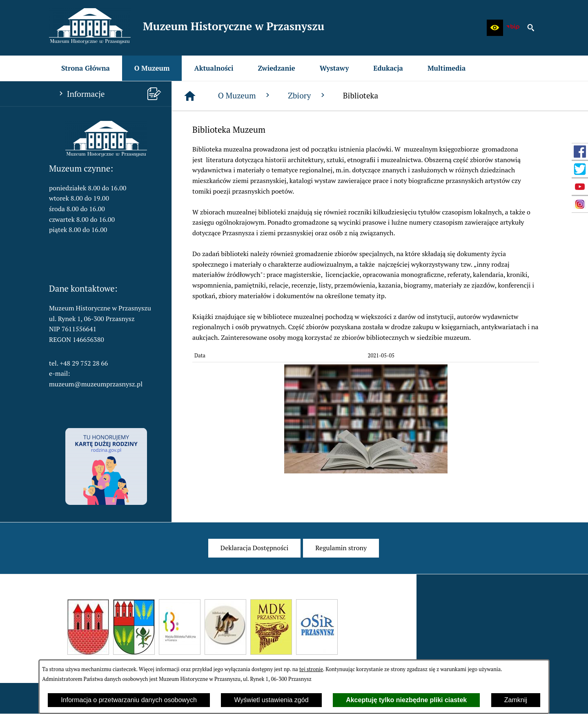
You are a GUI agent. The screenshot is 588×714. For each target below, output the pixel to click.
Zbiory (307, 95)
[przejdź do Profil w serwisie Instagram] (580, 204)
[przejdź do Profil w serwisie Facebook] (580, 152)
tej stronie (311, 669)
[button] (495, 28)
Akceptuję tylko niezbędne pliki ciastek (406, 700)
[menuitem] (86, 68)
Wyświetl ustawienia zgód (271, 700)
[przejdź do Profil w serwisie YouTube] (580, 187)
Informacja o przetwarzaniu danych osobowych (129, 700)
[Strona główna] (190, 96)
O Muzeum (245, 95)
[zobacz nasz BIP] (513, 28)
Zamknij (516, 700)
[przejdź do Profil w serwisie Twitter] (580, 169)
